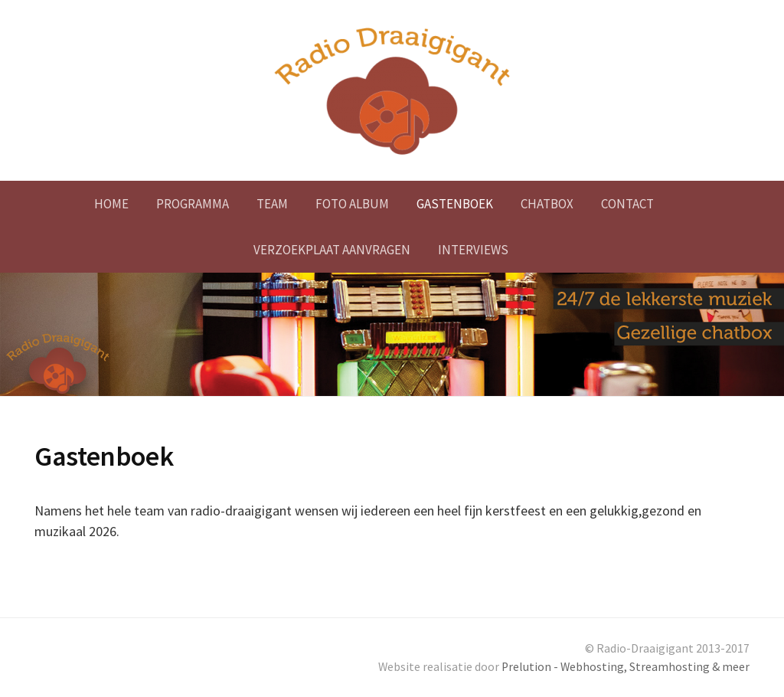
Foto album (352, 204)
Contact (627, 204)
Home (111, 204)
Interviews (473, 250)
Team (272, 204)
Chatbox (547, 204)
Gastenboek (455, 204)
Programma (193, 204)
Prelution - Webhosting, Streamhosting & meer (626, 667)
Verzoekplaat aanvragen (332, 250)
